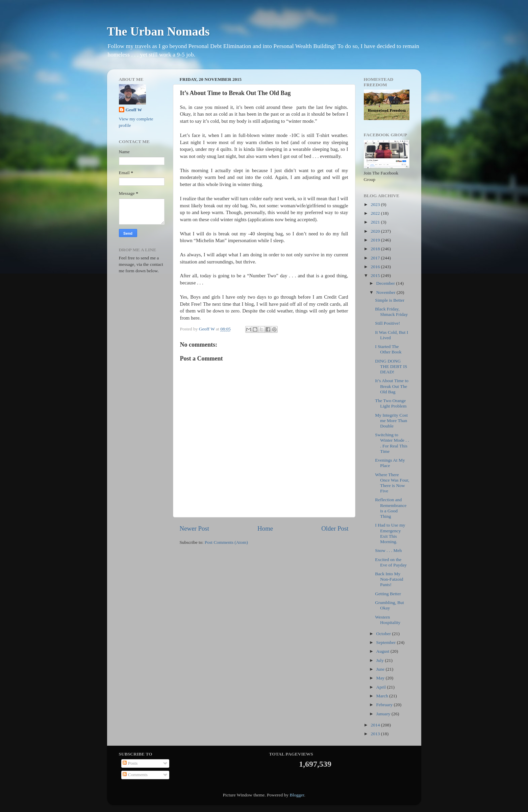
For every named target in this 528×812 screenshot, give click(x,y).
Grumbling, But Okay (389, 605)
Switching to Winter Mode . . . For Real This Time (392, 443)
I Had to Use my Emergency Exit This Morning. (390, 533)
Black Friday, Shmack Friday (391, 312)
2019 (376, 240)
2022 (376, 213)
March (383, 696)
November (386, 292)
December (386, 283)
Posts (130, 763)
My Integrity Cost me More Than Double (391, 421)
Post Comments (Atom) (226, 542)
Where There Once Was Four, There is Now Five (392, 483)
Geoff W (134, 110)
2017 (376, 258)
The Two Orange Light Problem (391, 403)
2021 (376, 222)
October (384, 634)
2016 (376, 267)
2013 (376, 734)
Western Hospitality (388, 620)
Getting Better (388, 594)
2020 (376, 231)
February (385, 705)
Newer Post (195, 528)
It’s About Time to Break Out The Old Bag (392, 386)
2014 (376, 725)
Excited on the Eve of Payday (391, 562)
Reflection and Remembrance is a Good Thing (391, 508)
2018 (376, 249)
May (381, 678)
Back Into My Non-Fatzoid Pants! (389, 579)
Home (265, 528)
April (382, 687)
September (387, 642)
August (383, 651)
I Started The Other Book (388, 349)
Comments (135, 775)
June (381, 669)
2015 (376, 275)
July (381, 660)
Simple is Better (390, 300)
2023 (376, 204)
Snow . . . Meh (388, 550)
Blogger (297, 795)
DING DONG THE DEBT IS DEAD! (391, 366)
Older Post (335, 528)
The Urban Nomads (158, 31)
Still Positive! (387, 323)
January (384, 714)
